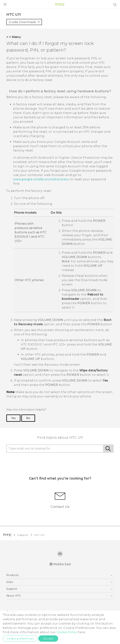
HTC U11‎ (39, 535)
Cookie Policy (67, 632)
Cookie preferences (20, 639)
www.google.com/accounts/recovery (41, 179)
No (28, 418)
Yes (13, 418)
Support (23, 535)
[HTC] (60, 4)
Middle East (62, 564)
